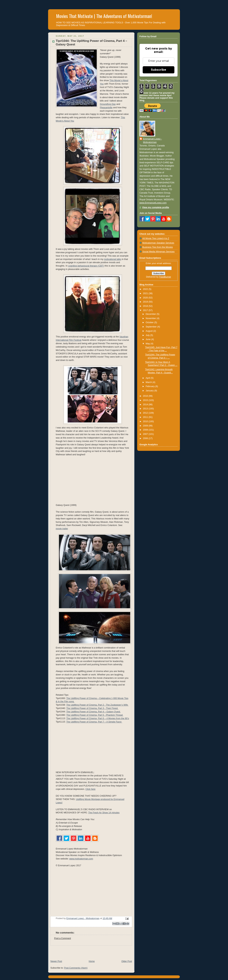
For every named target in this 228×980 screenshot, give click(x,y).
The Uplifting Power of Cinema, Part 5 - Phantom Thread (95, 715)
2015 (146, 400)
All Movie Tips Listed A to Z (156, 238)
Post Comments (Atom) (76, 968)
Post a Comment (63, 938)
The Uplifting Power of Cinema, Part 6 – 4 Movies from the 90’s (98, 718)
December (151, 314)
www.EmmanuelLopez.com (153, 203)
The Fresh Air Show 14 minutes (104, 813)
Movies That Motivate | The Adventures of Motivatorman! (104, 16)
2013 (146, 409)
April (148, 378)
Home (92, 961)
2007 (146, 434)
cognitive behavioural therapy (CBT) (86, 266)
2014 (146, 405)
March (149, 382)
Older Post (127, 961)
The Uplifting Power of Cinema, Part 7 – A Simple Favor (94, 722)
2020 (146, 298)
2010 (146, 421)
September (151, 327)
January (150, 391)
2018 (146, 306)
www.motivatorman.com (81, 859)
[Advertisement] (90, 951)
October (150, 322)
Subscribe (159, 70)
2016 (146, 396)
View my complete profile (156, 207)
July (148, 335)
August (150, 331)
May (148, 344)
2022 (146, 289)
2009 (146, 426)
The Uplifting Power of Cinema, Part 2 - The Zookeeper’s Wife (97, 705)
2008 (146, 430)
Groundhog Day (108, 104)
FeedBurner (165, 277)
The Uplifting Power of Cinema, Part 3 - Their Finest (92, 708)
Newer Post (56, 961)
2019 (146, 302)
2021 (146, 293)
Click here (90, 789)
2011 (146, 417)
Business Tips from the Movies (158, 247)
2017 (146, 310)
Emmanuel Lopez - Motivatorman (152, 141)
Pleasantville (106, 108)
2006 (146, 438)
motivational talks (113, 259)
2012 (146, 413)
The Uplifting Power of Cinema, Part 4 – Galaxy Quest (94, 712)
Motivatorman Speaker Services (158, 243)
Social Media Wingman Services (158, 252)
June (148, 339)
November (151, 318)
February (151, 386)
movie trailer (62, 529)
